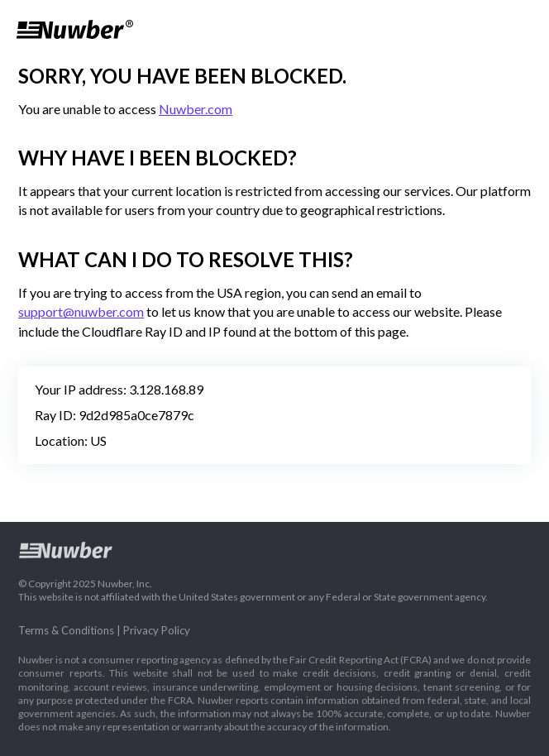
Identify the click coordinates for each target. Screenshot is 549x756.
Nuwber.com (196, 109)
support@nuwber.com (81, 311)
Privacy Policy (157, 630)
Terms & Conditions (66, 630)
